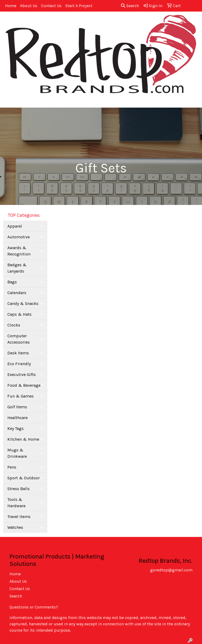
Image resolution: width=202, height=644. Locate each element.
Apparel (15, 226)
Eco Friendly (19, 364)
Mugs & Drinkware (17, 453)
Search (130, 6)
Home (11, 6)
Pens (12, 467)
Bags (12, 282)
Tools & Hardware (16, 503)
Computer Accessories (19, 339)
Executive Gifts (22, 374)
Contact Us (51, 6)
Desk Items (18, 353)
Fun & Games (21, 396)
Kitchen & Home (23, 439)
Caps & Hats (19, 314)
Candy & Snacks (23, 303)
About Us (29, 6)
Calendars (17, 293)
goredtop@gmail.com (171, 570)
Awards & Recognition (19, 251)
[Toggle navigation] (8, 102)
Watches (15, 527)
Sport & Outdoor (24, 478)
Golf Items (17, 407)
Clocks (14, 325)
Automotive (19, 237)
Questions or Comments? (34, 607)
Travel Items (19, 517)
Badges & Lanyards (17, 268)
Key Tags (16, 428)
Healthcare (17, 418)
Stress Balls (19, 489)
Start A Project (79, 6)
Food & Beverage (24, 385)
